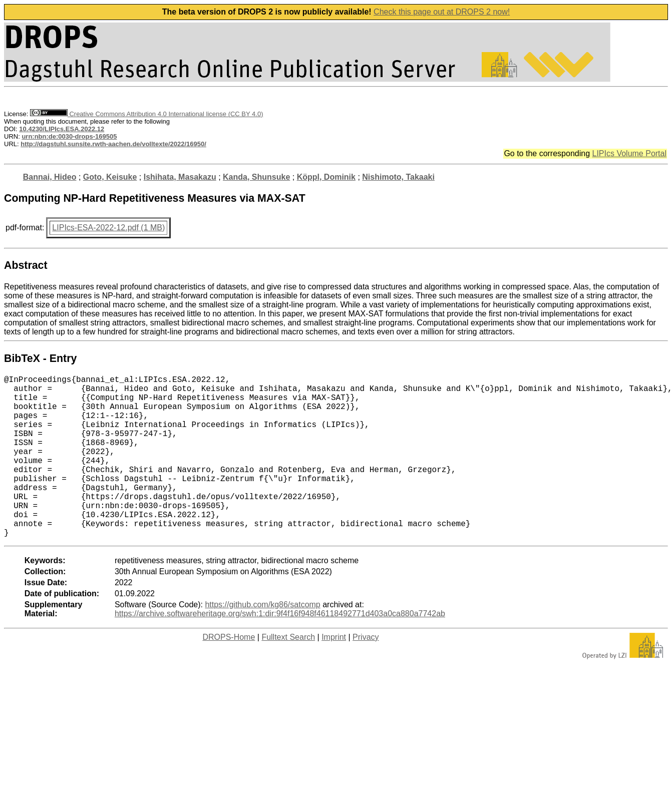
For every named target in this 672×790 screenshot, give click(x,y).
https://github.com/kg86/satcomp (262, 641)
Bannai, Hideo (50, 177)
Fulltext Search (288, 673)
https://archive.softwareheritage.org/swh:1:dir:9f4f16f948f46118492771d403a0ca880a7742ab (280, 650)
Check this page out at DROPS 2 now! (442, 12)
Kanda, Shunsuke (256, 177)
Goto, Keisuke (110, 177)
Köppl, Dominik (326, 177)
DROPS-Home (229, 673)
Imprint (334, 673)
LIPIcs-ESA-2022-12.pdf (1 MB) (108, 228)
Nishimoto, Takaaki (398, 177)
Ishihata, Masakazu (180, 177)
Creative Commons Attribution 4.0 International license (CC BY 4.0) (146, 114)
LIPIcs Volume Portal (629, 153)
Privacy (366, 673)
